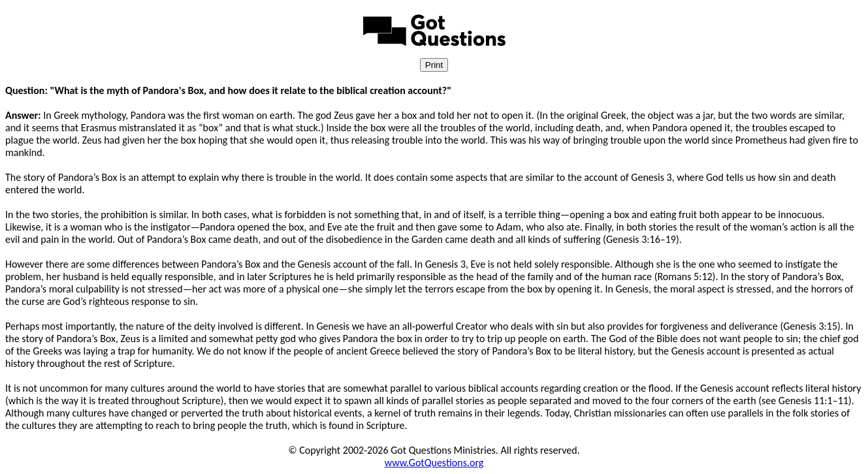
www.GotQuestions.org (434, 463)
